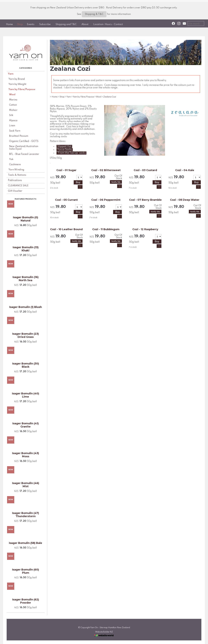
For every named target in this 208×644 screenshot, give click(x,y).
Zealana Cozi (110, 97)
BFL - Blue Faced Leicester (24, 154)
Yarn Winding (16, 170)
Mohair (13, 110)
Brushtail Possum (19, 136)
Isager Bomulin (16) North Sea (26, 279)
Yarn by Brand (17, 79)
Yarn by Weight (17, 84)
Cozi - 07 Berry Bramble (145, 200)
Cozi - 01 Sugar (66, 170)
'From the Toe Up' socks (71, 153)
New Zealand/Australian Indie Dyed (24, 148)
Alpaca (13, 120)
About (85, 24)
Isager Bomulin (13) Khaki (26, 249)
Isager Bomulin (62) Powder (26, 601)
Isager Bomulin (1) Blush (26, 307)
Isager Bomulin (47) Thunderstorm (26, 515)
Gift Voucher (15, 191)
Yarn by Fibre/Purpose (22, 89)
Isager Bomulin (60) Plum (26, 571)
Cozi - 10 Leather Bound (66, 229)
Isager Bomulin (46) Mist (26, 485)
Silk (11, 115)
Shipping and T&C (66, 24)
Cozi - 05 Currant (66, 200)
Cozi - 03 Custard (145, 170)
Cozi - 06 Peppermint (106, 200)
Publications (15, 180)
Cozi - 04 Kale (185, 170)
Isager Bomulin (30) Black (26, 365)
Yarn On (94, 628)
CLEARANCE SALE (18, 186)
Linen (12, 126)
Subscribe (45, 24)
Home (9, 24)
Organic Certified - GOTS (24, 141)
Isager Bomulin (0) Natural (26, 219)
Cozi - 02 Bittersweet (106, 170)
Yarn (11, 74)
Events (31, 24)
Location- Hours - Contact (108, 24)
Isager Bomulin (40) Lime (26, 395)
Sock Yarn (15, 131)
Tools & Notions (17, 175)
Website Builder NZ (104, 632)
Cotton (13, 105)
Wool (12, 95)
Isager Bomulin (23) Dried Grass (26, 335)
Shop (20, 24)
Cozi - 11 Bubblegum (106, 229)
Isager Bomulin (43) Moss (26, 455)
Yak (11, 159)
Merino (13, 100)
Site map (104, 628)
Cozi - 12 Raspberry (145, 229)
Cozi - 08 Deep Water (185, 200)
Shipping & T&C (94, 14)
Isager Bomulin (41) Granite (26, 425)
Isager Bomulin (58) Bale (26, 543)
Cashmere (15, 165)
